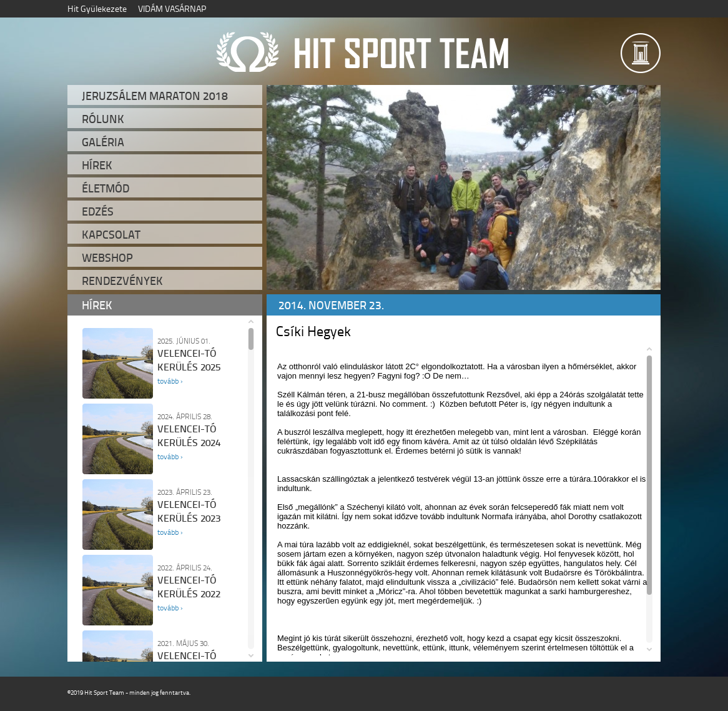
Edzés (98, 211)
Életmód (106, 188)
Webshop (107, 257)
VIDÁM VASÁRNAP (172, 8)
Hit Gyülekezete (97, 8)
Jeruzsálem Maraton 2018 (155, 96)
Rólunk (103, 119)
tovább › (170, 381)
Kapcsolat (111, 234)
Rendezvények (122, 281)
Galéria (103, 142)
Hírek (97, 165)
